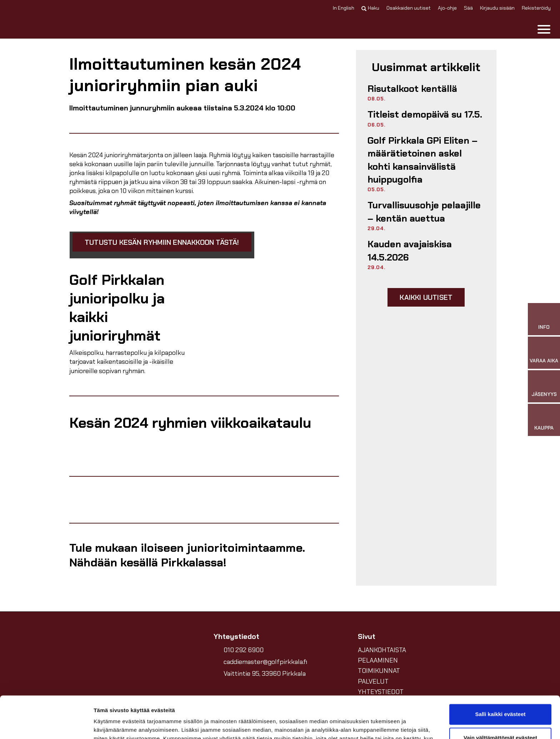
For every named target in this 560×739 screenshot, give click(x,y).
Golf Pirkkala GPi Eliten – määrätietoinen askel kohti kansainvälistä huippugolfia (422, 160)
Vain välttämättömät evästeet (500, 696)
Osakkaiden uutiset (409, 8)
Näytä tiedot (109, 725)
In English (344, 8)
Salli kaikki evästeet (501, 672)
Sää (468, 8)
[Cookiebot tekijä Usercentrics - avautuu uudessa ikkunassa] (46, 725)
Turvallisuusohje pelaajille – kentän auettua (424, 212)
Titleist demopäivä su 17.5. (425, 114)
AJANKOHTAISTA (382, 650)
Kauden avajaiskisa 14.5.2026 (410, 251)
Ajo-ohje (447, 8)
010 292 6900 (244, 650)
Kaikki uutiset (426, 297)
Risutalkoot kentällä (412, 89)
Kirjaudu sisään (497, 8)
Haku (370, 8)
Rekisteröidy (536, 8)
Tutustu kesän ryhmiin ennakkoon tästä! (162, 242)
